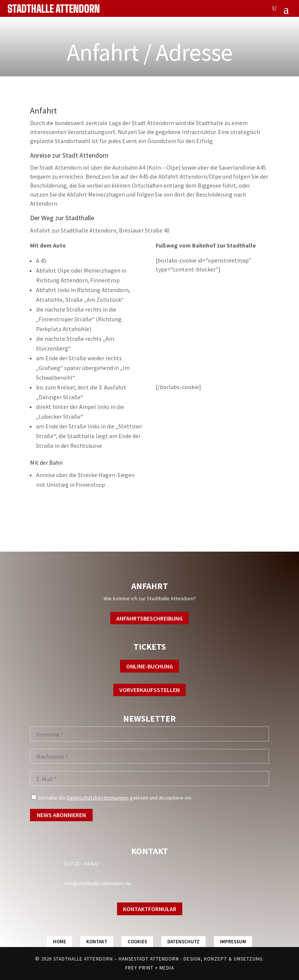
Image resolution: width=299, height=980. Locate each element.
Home (59, 942)
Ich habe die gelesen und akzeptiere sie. (112, 798)
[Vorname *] (150, 734)
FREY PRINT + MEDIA (150, 968)
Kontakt (97, 942)
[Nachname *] (150, 756)
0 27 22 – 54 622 (81, 864)
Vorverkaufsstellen (149, 690)
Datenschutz (183, 942)
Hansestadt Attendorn (149, 959)
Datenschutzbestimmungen (98, 798)
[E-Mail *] (150, 779)
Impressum (233, 942)
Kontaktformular (150, 909)
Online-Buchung (149, 666)
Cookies (137, 942)
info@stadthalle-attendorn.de (98, 883)
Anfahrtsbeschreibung (149, 618)
